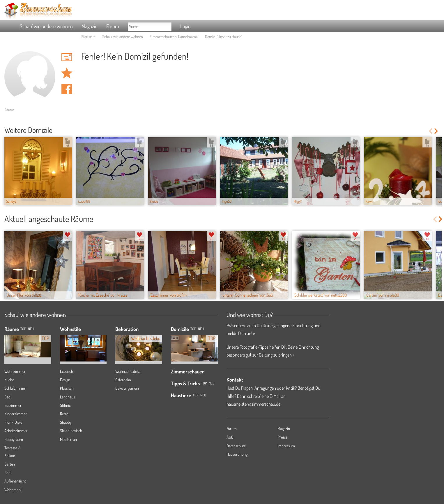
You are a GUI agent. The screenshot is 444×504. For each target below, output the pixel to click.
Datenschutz (236, 446)
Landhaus (67, 397)
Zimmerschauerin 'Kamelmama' (174, 36)
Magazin (90, 26)
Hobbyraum (14, 439)
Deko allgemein (127, 388)
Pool (8, 472)
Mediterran (68, 439)
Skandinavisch (71, 431)
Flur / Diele (13, 422)
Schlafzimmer (15, 388)
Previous (430, 131)
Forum (113, 26)
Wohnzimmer (15, 371)
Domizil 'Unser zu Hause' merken (67, 73)
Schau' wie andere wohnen (46, 26)
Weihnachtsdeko (128, 371)
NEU (31, 329)
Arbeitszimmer (16, 431)
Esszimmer (13, 405)
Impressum (286, 446)
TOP (23, 329)
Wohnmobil (13, 490)
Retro (64, 414)
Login (185, 26)
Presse (282, 437)
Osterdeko (123, 380)
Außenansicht (15, 481)
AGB (230, 437)
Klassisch (67, 388)
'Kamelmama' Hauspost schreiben (67, 57)
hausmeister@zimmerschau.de (253, 404)
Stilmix (65, 405)
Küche (9, 380)
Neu (201, 329)
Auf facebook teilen (67, 89)
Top (193, 329)
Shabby (66, 422)
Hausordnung (237, 454)
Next (437, 131)
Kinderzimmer (16, 414)
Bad (7, 397)
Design (65, 380)
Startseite (88, 36)
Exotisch (67, 371)
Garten (10, 464)
